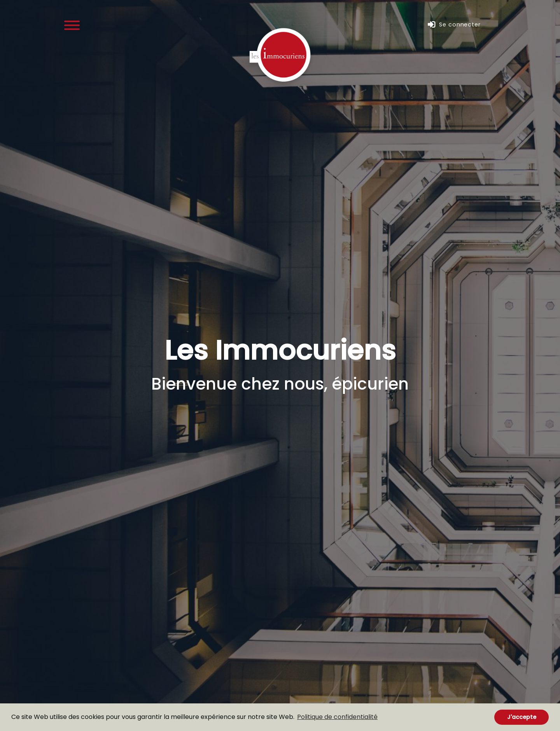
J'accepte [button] (522, 717)
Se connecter (454, 25)
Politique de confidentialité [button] (337, 717)
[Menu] (72, 25)
